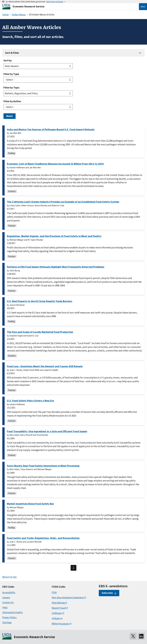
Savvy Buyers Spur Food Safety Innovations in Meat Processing (43, 466)
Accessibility (9, 592)
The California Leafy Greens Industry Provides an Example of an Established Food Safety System (63, 202)
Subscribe (107, 593)
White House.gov (60, 624)
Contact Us (8, 602)
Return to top (9, 577)
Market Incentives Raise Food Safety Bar (30, 504)
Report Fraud (59, 608)
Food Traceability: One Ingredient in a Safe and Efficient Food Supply (47, 431)
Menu (143, 7)
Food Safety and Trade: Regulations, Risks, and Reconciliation (43, 538)
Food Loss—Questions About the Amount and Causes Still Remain (45, 366)
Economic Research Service (29, 6)
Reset (10, 116)
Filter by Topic (11, 88)
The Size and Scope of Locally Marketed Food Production (40, 332)
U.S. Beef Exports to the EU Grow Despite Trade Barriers (40, 301)
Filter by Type (11, 74)
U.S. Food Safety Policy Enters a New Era (30, 401)
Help (5, 607)
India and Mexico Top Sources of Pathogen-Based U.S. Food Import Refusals (51, 129)
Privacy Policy (9, 617)
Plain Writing (58, 603)
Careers (6, 598)
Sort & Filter (12, 53)
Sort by (8, 60)
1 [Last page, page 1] (73, 568)
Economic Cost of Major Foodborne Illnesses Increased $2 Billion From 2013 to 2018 (55, 164)
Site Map (7, 622)
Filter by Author (12, 101)
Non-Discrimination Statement (68, 598)
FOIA (54, 592)
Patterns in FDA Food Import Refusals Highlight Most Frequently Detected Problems (56, 267)
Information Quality (13, 612)
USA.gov (56, 618)
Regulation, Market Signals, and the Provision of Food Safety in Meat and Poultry (54, 236)
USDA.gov (57, 613)
